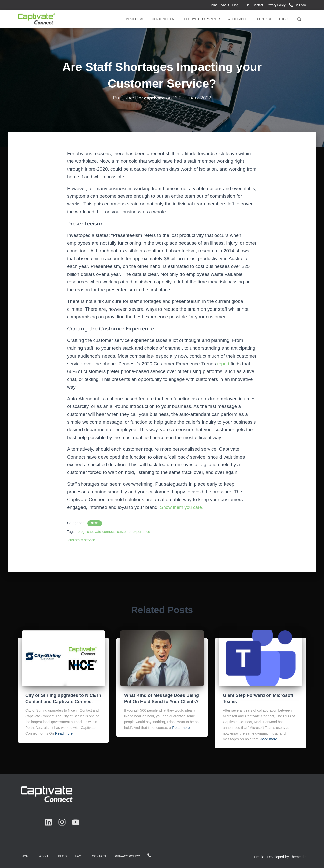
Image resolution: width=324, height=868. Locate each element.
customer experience (134, 532)
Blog (235, 5)
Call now (300, 5)
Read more (64, 733)
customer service (82, 540)
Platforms (135, 19)
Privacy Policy (276, 5)
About (225, 5)
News (95, 523)
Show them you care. (183, 507)
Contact (258, 5)
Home (213, 5)
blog (81, 532)
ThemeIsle (298, 857)
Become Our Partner (202, 19)
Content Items (164, 19)
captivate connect (101, 532)
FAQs (246, 5)
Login (284, 19)
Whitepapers (238, 19)
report (224, 364)
